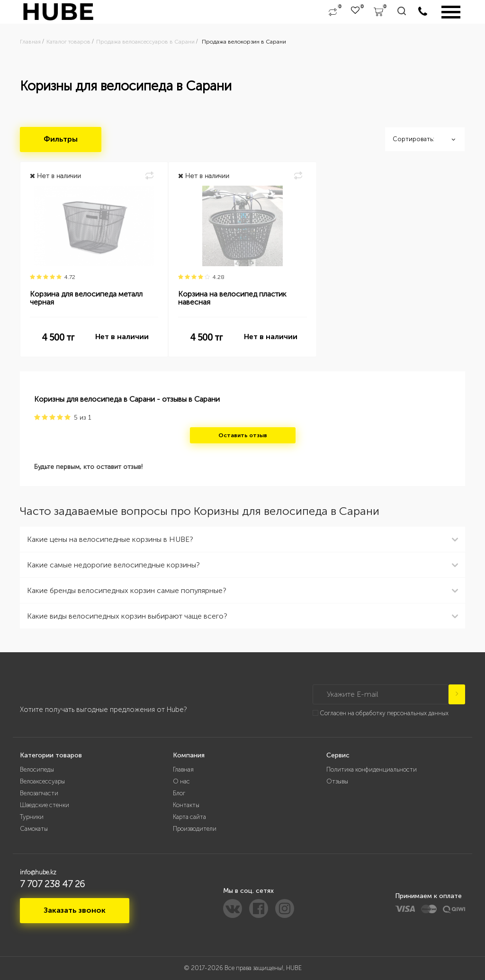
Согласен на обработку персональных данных (384, 713)
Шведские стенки (45, 805)
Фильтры (61, 139)
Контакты (186, 805)
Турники (32, 817)
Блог (179, 793)
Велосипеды (37, 769)
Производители (195, 829)
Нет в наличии (122, 337)
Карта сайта (189, 817)
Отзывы (337, 781)
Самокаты (34, 829)
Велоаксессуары (42, 781)
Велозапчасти (39, 793)
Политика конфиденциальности (372, 769)
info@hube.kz (38, 872)
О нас (181, 781)
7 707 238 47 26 (52, 884)
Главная (183, 769)
